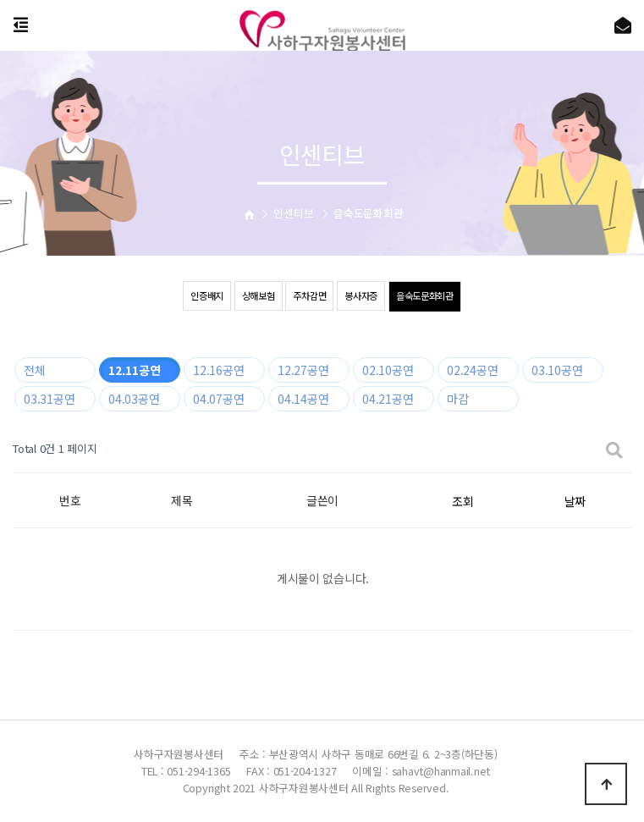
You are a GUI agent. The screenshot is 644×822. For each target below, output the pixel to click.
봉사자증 (363, 296)
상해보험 (253, 296)
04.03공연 (134, 399)
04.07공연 (218, 399)
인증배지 (199, 296)
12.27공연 (303, 370)
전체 (34, 370)
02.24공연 (472, 370)
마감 (457, 399)
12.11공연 (134, 370)
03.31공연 (49, 399)
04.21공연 (388, 399)
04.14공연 (303, 399)
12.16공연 (218, 370)
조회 (462, 501)
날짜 (575, 501)
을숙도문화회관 (431, 296)
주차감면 (308, 296)
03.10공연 (557, 370)
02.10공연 (388, 370)
